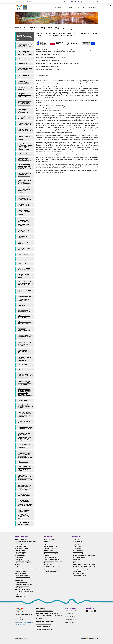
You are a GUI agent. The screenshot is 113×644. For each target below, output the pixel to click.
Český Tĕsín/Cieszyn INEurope (24, 118)
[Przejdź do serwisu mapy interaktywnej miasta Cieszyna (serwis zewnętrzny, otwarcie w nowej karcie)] (110, 5)
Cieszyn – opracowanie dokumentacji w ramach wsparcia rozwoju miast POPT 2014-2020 (24, 414)
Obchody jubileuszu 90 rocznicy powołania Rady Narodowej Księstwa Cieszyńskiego (25, 299)
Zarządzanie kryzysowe (21, 575)
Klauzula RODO (41, 608)
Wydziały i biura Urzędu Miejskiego (24, 591)
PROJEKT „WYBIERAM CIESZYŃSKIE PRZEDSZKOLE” (24, 359)
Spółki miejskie (19, 595)
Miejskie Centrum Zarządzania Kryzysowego (83, 565)
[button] (29, 2)
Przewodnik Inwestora (49, 540)
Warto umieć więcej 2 (24, 63)
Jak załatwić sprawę (21, 545)
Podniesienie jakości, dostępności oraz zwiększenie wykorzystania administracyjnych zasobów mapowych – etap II (24, 514)
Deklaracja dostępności (45, 621)
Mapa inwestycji (19, 579)
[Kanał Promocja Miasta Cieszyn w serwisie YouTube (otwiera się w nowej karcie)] (90, 2)
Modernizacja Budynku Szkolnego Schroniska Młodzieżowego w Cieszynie (24, 190)
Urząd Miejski (92, 8)
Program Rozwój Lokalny (22, 570)
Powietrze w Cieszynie (21, 540)
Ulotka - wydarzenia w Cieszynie (23, 563)
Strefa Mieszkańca (20, 27)
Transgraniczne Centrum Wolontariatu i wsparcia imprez (25, 276)
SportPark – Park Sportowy (23, 243)
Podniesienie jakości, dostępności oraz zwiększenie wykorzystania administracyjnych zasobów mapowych (46, 29)
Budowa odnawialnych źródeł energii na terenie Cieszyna (24, 344)
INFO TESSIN (22, 264)
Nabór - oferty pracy (77, 552)
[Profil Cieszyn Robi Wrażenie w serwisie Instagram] (92, 611)
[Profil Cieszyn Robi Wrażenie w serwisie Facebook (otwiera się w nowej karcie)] (77, 2)
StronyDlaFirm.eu (93, 638)
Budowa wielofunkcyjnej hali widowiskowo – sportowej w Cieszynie (25, 175)
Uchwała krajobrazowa (21, 572)
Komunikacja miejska (21, 547)
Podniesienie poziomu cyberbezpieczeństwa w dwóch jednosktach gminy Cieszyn (25, 469)
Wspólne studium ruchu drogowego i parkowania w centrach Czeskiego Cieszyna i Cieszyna (25, 284)
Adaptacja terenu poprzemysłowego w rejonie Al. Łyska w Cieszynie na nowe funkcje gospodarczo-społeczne (25, 503)
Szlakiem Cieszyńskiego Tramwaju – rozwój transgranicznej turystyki (25, 45)
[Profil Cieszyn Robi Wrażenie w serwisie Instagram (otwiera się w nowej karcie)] (86, 2)
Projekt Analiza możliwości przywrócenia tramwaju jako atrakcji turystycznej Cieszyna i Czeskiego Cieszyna (25, 147)
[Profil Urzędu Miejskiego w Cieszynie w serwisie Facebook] (90, 611)
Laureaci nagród (76, 540)
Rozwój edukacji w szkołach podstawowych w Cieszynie (25, 406)
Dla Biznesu (81, 8)
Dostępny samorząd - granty (24, 422)
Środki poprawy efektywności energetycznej (83, 556)
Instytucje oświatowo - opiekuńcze (24, 584)
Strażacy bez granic (24, 254)
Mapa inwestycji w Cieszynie (51, 547)
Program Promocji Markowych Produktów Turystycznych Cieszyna (24, 198)
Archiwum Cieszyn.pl (43, 627)
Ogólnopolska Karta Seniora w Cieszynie (25, 541)
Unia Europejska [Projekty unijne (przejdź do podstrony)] (69, 2)
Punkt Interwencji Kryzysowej (23, 590)
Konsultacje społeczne (21, 582)
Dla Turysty (70, 8)
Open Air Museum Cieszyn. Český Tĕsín (23, 82)
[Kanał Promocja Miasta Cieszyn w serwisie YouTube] (95, 611)
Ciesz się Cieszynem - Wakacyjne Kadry (24, 317)
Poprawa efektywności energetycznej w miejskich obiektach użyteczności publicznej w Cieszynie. (25, 103)
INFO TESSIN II (22, 259)
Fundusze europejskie (53, 27)
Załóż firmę (47, 541)
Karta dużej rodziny (20, 556)
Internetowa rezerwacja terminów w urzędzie (27, 568)
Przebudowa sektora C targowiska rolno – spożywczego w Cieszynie (25, 53)
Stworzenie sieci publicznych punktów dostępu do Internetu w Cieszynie (24, 212)
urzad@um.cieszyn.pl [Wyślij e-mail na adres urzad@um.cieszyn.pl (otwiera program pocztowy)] (21, 625)
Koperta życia (19, 557)
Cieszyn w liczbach (48, 543)
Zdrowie (18, 565)
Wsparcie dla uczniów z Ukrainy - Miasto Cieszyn (25, 428)
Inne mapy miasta (48, 565)
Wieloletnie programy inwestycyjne (53, 561)
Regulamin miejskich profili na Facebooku (26, 543)
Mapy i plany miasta (20, 552)
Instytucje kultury (20, 597)
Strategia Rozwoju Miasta (50, 557)
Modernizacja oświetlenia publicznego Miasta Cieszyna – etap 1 (25, 95)
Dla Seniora (18, 559)
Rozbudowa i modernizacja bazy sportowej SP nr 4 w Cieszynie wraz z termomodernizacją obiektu (23, 222)
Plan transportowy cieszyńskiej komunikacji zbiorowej (24, 351)
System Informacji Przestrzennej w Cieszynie (25, 205)
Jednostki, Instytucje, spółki (79, 573)
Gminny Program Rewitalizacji (51, 559)
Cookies (39, 618)
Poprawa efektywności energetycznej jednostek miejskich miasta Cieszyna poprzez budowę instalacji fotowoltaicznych (25, 487)
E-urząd (17, 566)
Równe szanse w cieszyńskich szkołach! (24, 495)
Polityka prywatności (44, 624)
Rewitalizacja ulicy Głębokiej (23, 561)
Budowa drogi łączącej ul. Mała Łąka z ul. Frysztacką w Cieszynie (24, 182)
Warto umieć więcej (24, 59)
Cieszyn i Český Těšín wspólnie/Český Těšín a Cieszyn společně (24, 383)
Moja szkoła (22, 305)
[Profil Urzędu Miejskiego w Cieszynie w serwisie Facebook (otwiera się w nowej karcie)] (82, 2)
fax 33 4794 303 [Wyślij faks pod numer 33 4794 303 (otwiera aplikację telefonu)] (29, 623)
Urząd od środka (76, 547)
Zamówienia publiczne (49, 548)
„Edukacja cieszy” (23, 462)
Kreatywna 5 (22, 370)
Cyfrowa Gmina (22, 400)
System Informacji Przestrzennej (52, 566)
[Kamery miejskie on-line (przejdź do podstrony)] (97, 2)
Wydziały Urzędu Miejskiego (51, 570)
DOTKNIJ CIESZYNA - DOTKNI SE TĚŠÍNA (24, 524)
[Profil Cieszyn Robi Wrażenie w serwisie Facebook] (87, 611)
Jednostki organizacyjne (22, 593)
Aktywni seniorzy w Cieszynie (23, 76)
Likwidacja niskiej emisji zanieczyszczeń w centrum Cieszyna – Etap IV (25, 376)
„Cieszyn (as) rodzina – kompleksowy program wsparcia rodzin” (24, 446)
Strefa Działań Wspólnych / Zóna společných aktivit (23, 111)
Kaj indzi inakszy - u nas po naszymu (25, 88)
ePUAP (74, 561)
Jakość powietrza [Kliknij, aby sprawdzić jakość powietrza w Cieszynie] (19, 2)
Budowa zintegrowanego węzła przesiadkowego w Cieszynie (25, 69)
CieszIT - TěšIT (22, 365)
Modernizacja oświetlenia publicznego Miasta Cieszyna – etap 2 (25, 329)
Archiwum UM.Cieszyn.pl (44, 630)
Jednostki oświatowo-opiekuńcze (81, 570)
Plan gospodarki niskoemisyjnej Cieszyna (24, 159)
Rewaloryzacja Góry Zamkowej (24, 237)
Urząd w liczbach (76, 548)
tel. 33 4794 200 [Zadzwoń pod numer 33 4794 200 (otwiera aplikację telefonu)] (19, 623)
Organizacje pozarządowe (22, 586)
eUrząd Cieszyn (76, 563)
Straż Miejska (19, 588)
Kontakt (36, 2)
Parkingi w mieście (20, 554)
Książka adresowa (20, 550)
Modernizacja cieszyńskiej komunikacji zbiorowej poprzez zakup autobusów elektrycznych (25, 477)
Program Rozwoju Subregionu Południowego (25, 311)
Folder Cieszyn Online (49, 568)
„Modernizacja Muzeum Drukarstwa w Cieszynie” (25, 124)
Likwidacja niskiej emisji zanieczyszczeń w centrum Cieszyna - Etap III (25, 337)
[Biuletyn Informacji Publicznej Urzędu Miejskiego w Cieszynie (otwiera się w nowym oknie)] (94, 2)
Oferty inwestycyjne (49, 545)
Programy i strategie (77, 550)
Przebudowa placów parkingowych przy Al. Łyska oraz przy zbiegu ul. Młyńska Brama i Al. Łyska (25, 167)
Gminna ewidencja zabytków (23, 577)
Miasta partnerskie (77, 559)
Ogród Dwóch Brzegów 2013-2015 (25, 249)
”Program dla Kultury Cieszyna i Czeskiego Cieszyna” (24, 138)
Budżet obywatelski (20, 573)
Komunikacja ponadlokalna (22, 548)
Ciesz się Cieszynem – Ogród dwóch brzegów (24, 323)
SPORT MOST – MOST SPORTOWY (24, 231)
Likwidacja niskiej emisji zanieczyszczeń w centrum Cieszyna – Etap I (25, 130)
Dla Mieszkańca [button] (58, 8)
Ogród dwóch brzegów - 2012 (25, 291)
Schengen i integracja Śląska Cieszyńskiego (24, 269)
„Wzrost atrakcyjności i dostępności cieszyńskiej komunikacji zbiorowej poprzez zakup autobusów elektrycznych (25, 455)
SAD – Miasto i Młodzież (25, 154)
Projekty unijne (19, 581)
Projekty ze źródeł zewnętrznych (36, 27)
